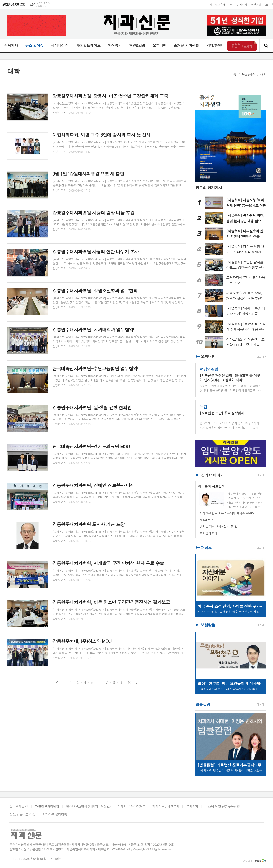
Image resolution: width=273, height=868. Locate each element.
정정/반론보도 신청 (22, 814)
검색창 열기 (266, 46)
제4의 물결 (206, 520)
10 (129, 682)
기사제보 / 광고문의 (221, 4)
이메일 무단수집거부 (131, 806)
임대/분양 (214, 45)
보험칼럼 (208, 625)
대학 (263, 74)
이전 (57, 683)
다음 (136, 683)
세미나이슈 (59, 45)
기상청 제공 (41, 6)
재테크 (206, 548)
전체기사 (11, 45)
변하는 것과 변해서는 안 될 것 (218, 526)
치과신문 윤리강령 (55, 814)
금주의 (209, 188)
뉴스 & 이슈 (34, 45)
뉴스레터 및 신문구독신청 (222, 806)
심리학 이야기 (212, 475)
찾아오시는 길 (19, 806)
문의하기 (242, 4)
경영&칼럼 (137, 45)
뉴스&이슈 (248, 74)
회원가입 (256, 4)
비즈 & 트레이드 (88, 45)
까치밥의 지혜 (209, 533)
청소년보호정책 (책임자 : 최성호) (88, 806)
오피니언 (159, 45)
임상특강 (115, 45)
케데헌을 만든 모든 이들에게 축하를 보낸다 (227, 513)
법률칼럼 (203, 704)
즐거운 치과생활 (186, 45)
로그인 (269, 4)
